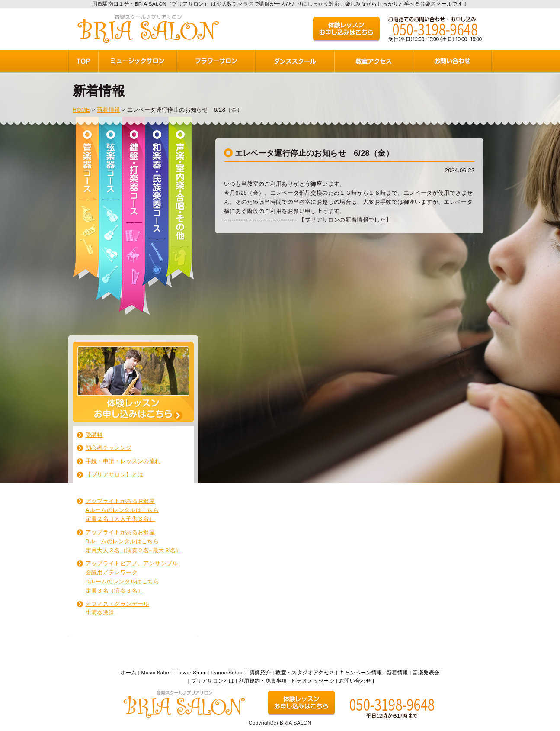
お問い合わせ (355, 681)
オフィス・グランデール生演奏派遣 (117, 609)
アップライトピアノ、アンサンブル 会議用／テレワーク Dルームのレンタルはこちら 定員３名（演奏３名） (132, 577)
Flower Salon (191, 672)
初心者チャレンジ (109, 448)
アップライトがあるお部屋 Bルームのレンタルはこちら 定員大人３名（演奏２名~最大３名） (134, 541)
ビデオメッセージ (313, 681)
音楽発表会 (426, 672)
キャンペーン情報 (360, 672)
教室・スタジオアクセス (305, 672)
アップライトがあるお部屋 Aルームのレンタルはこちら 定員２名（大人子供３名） (122, 510)
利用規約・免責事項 (263, 681)
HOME (82, 110)
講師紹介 (260, 672)
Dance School (228, 672)
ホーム (129, 672)
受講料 (94, 435)
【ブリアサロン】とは (115, 475)
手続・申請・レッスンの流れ (123, 461)
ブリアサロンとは (213, 681)
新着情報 (109, 110)
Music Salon (156, 672)
